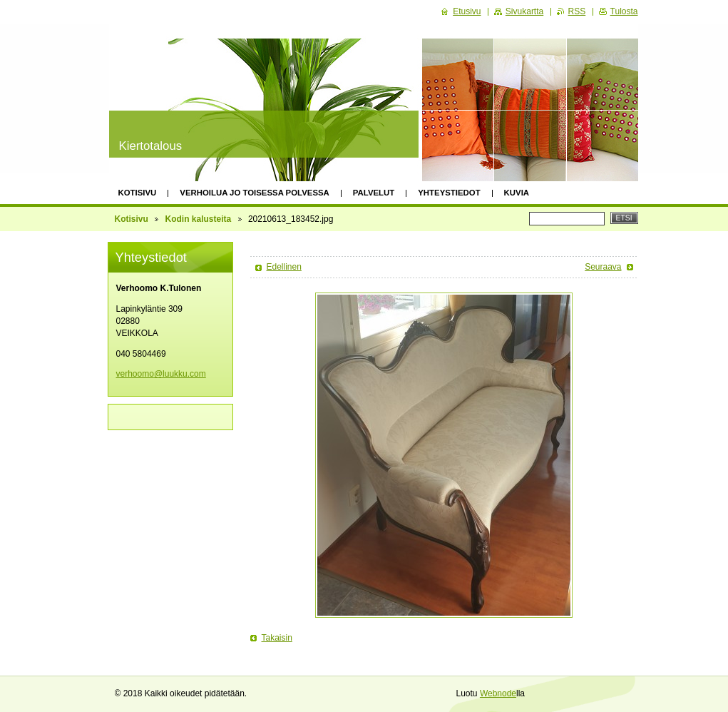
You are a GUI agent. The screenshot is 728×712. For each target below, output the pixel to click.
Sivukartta (524, 11)
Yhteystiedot (449, 193)
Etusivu (467, 11)
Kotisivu (138, 193)
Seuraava (603, 267)
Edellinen (284, 267)
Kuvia (517, 193)
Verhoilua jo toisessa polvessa (255, 193)
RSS (577, 11)
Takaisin (277, 638)
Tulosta (624, 11)
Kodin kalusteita (199, 219)
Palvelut (374, 193)
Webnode (498, 693)
